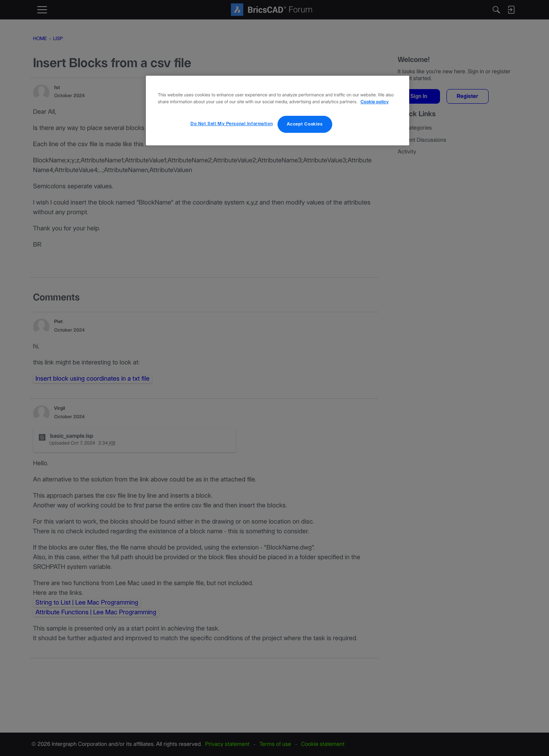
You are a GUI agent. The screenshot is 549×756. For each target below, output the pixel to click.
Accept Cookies (305, 124)
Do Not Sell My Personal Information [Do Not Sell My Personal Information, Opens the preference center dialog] (232, 124)
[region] (278, 111)
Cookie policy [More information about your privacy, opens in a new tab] (375, 102)
